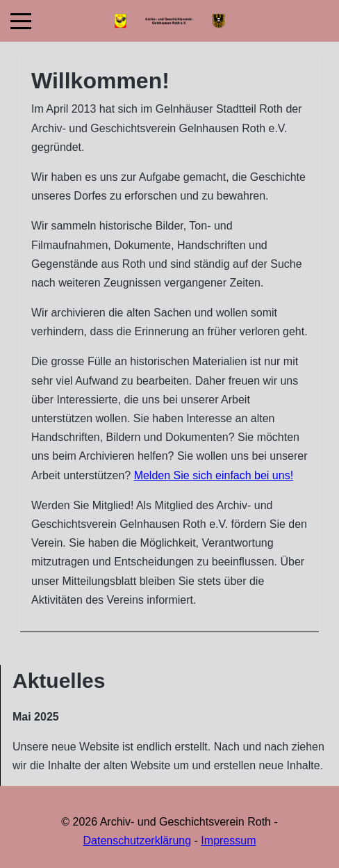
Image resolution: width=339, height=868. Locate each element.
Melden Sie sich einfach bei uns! (214, 475)
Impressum (228, 841)
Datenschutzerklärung (138, 841)
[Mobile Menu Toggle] (21, 21)
